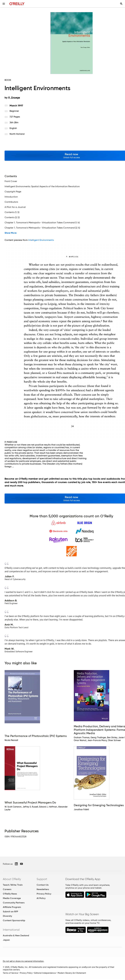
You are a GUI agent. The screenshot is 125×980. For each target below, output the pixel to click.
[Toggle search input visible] (121, 4)
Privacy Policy (44, 894)
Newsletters (43, 889)
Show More (11, 233)
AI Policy (41, 898)
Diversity (7, 916)
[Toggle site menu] (4, 4)
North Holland (17, 134)
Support (42, 879)
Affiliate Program (12, 907)
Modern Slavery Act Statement (72, 973)
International (11, 930)
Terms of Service (10, 973)
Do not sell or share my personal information (23, 961)
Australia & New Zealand (16, 935)
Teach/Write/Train (13, 885)
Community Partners (14, 903)
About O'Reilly (12, 879)
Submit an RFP (10, 912)
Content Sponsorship (14, 920)
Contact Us (43, 885)
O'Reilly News (10, 894)
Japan (6, 940)
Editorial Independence (45, 973)
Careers (7, 889)
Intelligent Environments (41, 240)
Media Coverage (12, 898)
